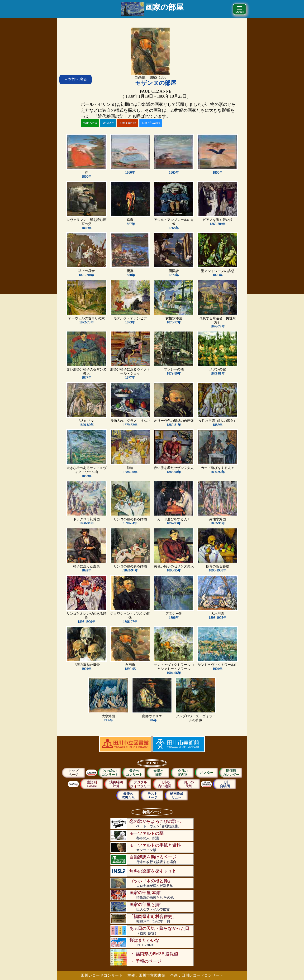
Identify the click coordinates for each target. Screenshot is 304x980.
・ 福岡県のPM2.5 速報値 (154, 954)
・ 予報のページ (146, 961)
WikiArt (108, 123)
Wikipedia (90, 123)
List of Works (151, 123)
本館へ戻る (76, 79)
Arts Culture (128, 123)
